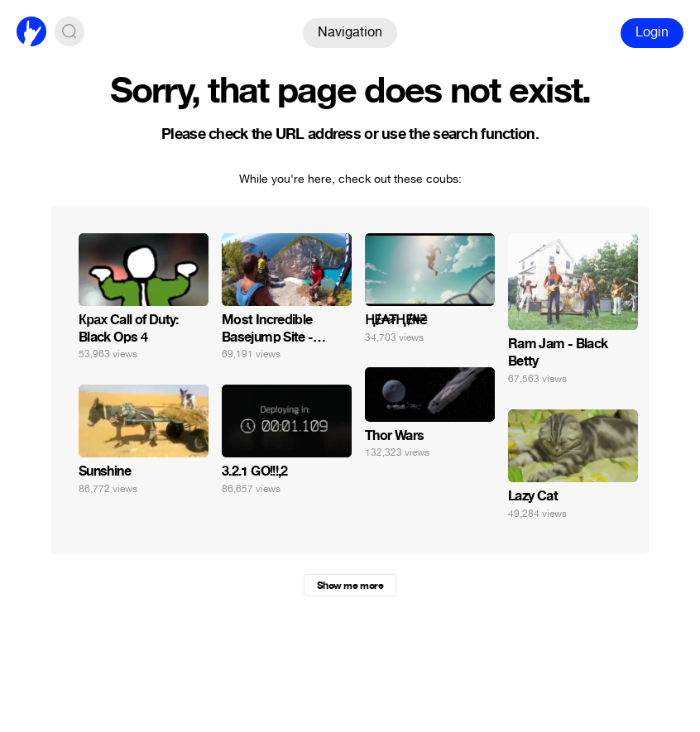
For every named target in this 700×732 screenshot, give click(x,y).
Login (652, 32)
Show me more (350, 586)
